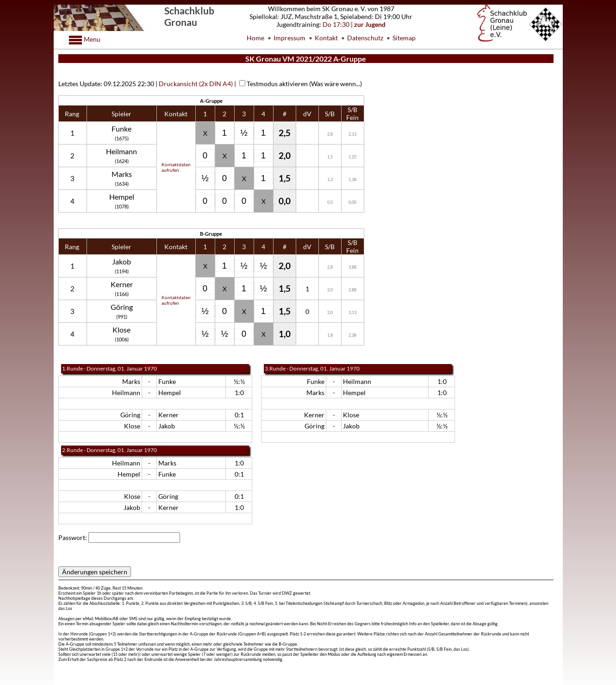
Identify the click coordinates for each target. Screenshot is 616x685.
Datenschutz (365, 38)
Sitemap (404, 38)
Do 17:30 (336, 24)
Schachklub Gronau (189, 16)
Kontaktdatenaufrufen (176, 167)
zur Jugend (370, 24)
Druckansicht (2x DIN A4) (196, 84)
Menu (91, 39)
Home (255, 38)
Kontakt (326, 38)
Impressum (289, 38)
